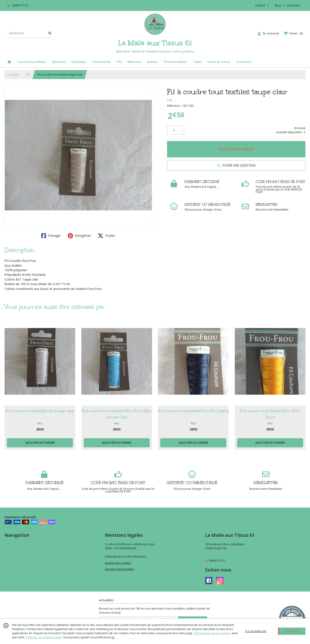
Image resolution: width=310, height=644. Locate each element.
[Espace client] (268, 34)
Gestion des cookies (118, 563)
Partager (51, 236)
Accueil (14, 74)
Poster (106, 236)
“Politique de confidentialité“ (44, 637)
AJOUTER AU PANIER (236, 149)
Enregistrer (79, 236)
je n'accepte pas (256, 631)
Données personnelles (119, 569)
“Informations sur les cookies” (212, 633)
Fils (28, 74)
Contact (260, 5)
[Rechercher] (50, 33)
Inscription (294, 5)
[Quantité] (176, 130)
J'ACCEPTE (292, 631)
